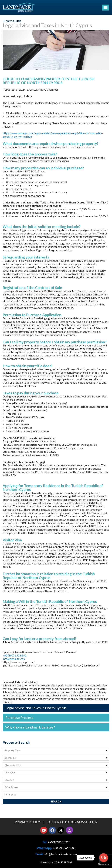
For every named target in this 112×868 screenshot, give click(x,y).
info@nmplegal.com (14, 659)
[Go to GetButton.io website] (104, 864)
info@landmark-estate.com (60, 854)
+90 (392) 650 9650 (14, 655)
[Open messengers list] (104, 858)
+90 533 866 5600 (64, 848)
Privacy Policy (28, 822)
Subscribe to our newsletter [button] (72, 822)
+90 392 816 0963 (59, 842)
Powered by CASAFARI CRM (56, 862)
